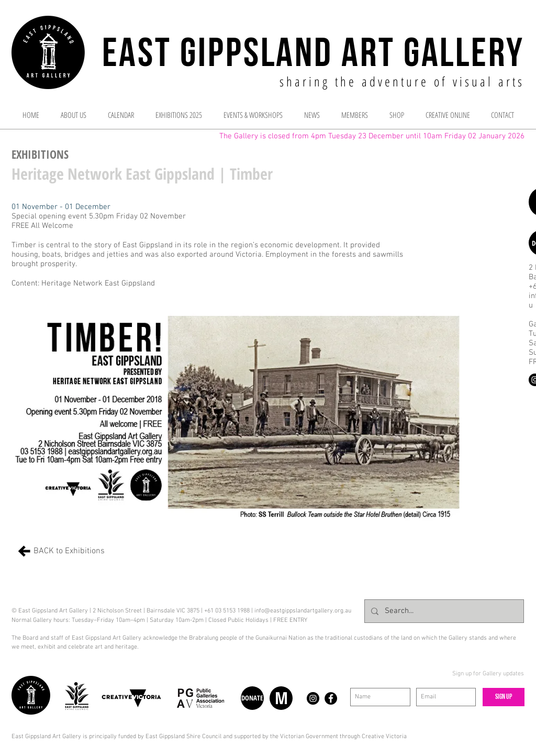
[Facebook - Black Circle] (331, 698)
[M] (281, 698)
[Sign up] (504, 697)
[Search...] (443, 611)
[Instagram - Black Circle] (313, 698)
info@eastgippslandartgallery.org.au (303, 611)
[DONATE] (252, 698)
